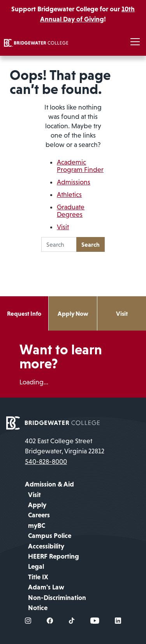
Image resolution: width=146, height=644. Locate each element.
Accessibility (46, 546)
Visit (63, 227)
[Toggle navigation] (135, 42)
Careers (39, 515)
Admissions (74, 182)
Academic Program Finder (80, 166)
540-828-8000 (46, 462)
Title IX (38, 577)
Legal (36, 566)
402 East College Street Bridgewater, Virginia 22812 (65, 446)
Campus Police (50, 536)
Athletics (69, 195)
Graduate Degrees (71, 211)
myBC (37, 525)
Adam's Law (46, 587)
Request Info (24, 313)
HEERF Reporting (54, 556)
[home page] (53, 422)
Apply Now (73, 313)
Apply (37, 505)
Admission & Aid (49, 484)
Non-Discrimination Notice (57, 603)
